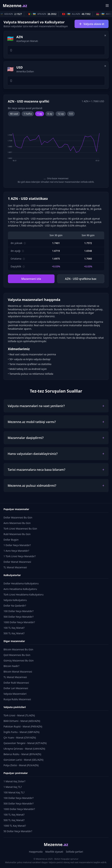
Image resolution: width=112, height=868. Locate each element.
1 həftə (28, 114)
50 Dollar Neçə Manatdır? (18, 831)
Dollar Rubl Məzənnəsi (16, 683)
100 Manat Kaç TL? (14, 792)
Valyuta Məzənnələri (15, 694)
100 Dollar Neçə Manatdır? (19, 611)
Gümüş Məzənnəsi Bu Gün (19, 660)
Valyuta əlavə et (92, 24)
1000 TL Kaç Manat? (15, 826)
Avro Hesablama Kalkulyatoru (20, 589)
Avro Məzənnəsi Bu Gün (17, 523)
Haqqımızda (36, 852)
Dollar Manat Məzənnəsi (17, 562)
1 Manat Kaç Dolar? (14, 781)
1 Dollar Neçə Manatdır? (17, 545)
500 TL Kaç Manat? (14, 633)
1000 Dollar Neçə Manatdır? (19, 622)
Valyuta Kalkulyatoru (15, 600)
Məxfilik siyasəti (54, 852)
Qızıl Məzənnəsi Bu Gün (17, 655)
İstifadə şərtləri (74, 852)
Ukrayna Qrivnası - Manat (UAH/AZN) (24, 749)
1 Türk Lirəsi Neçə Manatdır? (20, 556)
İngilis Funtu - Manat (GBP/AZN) (22, 732)
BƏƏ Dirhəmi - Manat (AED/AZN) (22, 721)
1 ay (40, 114)
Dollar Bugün (11, 540)
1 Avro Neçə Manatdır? (16, 551)
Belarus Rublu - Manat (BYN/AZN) (22, 754)
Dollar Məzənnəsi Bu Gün (18, 517)
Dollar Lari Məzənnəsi (16, 688)
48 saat (14, 114)
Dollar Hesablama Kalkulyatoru (21, 583)
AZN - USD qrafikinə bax (81, 279)
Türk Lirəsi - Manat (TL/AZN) (19, 715)
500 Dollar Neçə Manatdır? (19, 617)
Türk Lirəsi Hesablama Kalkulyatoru (24, 595)
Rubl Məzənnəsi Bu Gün (17, 534)
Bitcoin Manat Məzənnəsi (18, 672)
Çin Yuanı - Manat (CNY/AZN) (20, 738)
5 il (71, 114)
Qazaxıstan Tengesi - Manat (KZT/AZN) (25, 743)
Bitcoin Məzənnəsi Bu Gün (18, 649)
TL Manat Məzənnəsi (15, 567)
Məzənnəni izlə (31, 279)
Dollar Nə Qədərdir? (15, 606)
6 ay (50, 114)
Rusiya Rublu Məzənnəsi (17, 699)
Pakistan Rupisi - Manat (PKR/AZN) (23, 726)
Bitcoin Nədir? (11, 666)
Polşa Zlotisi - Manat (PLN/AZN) (21, 765)
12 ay (61, 114)
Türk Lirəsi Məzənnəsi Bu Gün (20, 529)
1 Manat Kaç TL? (13, 787)
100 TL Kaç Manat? (14, 628)
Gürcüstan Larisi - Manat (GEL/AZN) (24, 760)
